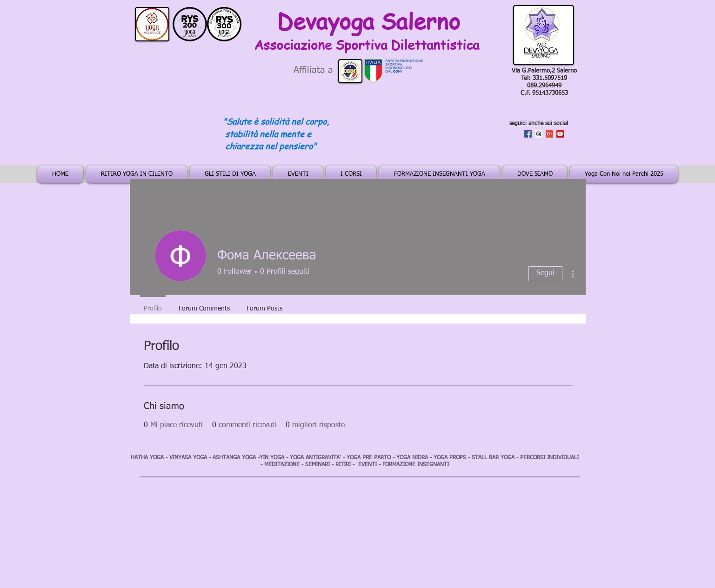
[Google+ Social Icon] (549, 134)
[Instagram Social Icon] (539, 134)
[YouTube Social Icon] (560, 134)
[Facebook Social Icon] (528, 134)
